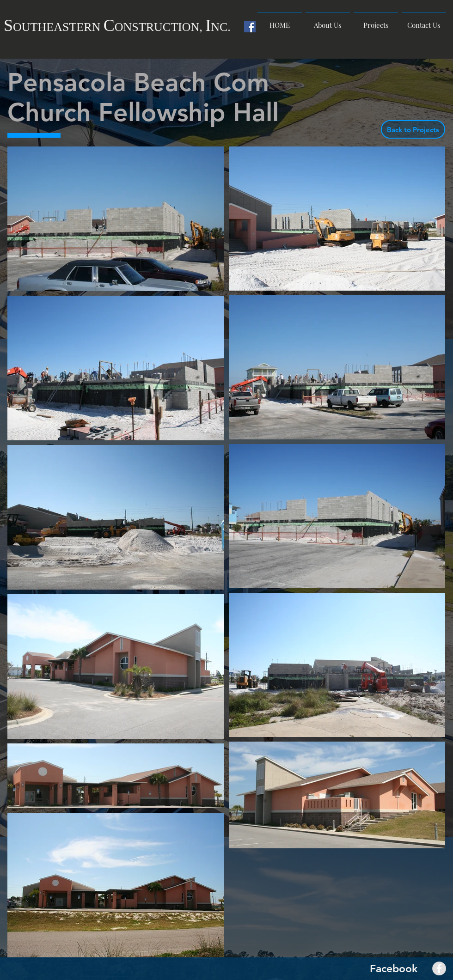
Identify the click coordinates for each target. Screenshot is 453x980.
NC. (221, 27)
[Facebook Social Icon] (250, 27)
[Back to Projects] (413, 129)
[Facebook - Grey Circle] (439, 968)
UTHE (38, 27)
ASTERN (79, 27)
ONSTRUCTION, (160, 27)
